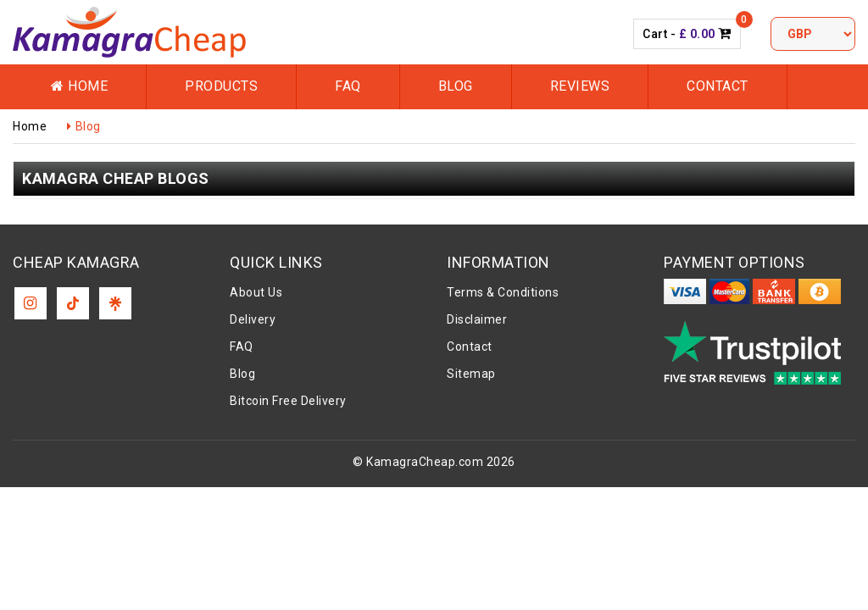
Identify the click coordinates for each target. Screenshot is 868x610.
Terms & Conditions (503, 292)
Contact (718, 86)
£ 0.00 (697, 34)
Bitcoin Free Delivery (288, 401)
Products (221, 86)
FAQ (348, 86)
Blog (456, 86)
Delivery (253, 319)
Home (79, 86)
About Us (256, 292)
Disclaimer (477, 319)
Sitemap (471, 374)
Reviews (580, 86)
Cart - (687, 34)
